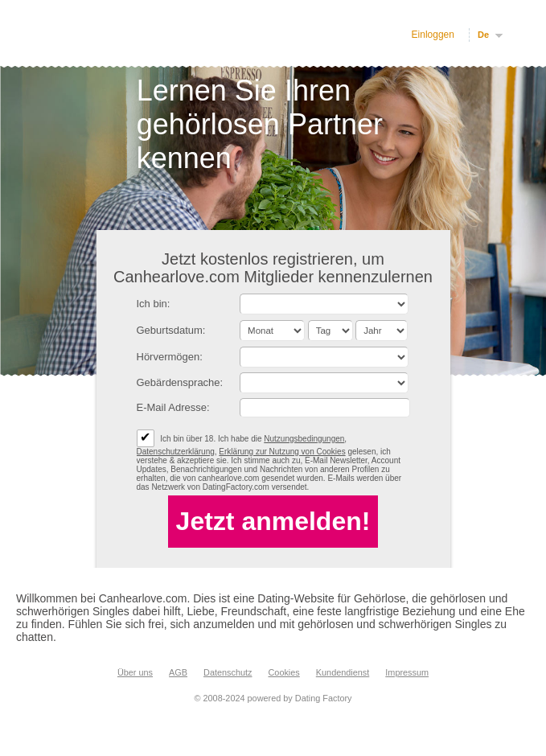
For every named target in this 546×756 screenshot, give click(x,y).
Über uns (135, 672)
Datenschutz (228, 672)
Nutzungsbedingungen (304, 439)
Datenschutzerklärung (176, 452)
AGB (178, 672)
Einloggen (433, 35)
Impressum (407, 672)
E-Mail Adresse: (173, 407)
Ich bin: (154, 304)
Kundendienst (343, 672)
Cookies (283, 672)
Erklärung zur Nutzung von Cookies (282, 452)
